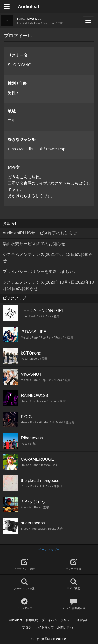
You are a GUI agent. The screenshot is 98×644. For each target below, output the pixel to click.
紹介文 (14, 167)
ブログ (27, 627)
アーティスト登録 (24, 565)
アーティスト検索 (24, 584)
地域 (12, 111)
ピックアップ (24, 604)
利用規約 (32, 620)
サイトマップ (44, 627)
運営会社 (83, 620)
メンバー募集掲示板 (74, 604)
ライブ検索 (74, 584)
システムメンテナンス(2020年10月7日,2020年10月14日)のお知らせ (48, 285)
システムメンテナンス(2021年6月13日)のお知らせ (48, 258)
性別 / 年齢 (17, 83)
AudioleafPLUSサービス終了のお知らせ (40, 233)
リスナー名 (18, 55)
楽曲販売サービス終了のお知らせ (34, 244)
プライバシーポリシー (57, 620)
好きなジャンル (22, 139)
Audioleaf (28, 7)
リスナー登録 (74, 565)
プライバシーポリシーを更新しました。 (40, 272)
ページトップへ (49, 550)
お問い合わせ (67, 627)
